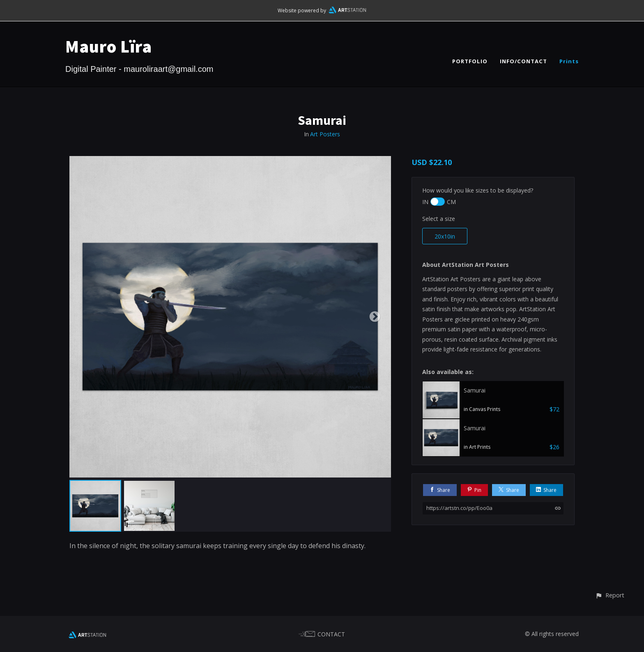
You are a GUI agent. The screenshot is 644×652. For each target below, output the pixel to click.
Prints (569, 61)
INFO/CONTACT (523, 61)
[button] (610, 595)
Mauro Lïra (109, 46)
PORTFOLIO (470, 61)
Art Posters (325, 134)
